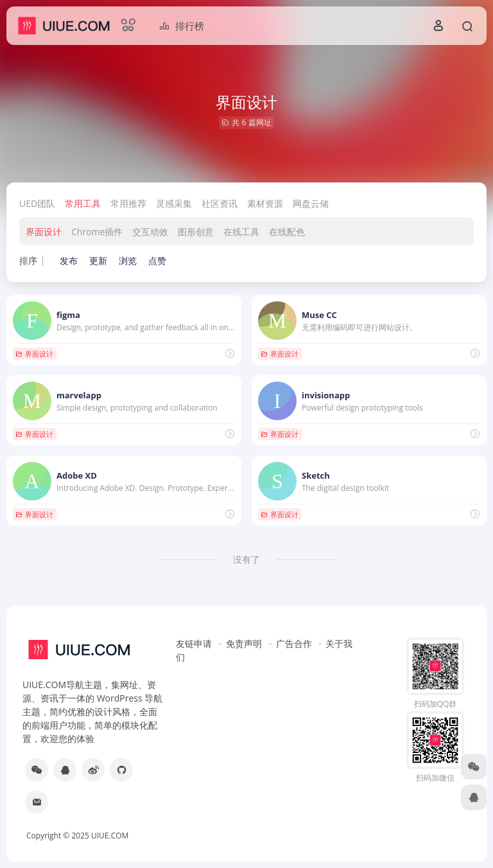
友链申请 (194, 643)
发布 (69, 261)
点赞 (157, 261)
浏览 (128, 261)
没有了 (246, 559)
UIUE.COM (110, 836)
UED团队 (37, 203)
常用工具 (83, 203)
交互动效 (150, 232)
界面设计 (44, 232)
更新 (98, 261)
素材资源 (265, 203)
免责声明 (244, 643)
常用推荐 (128, 203)
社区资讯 (220, 203)
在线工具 (241, 232)
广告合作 (294, 643)
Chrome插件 (97, 232)
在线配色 (287, 232)
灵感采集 (174, 203)
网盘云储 (311, 203)
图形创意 (196, 232)
